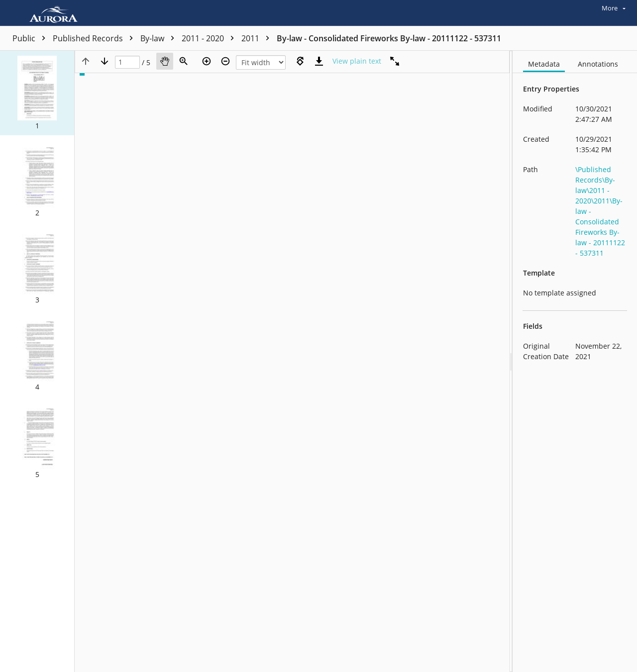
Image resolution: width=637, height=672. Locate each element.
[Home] (56, 13)
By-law (160, 38)
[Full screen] (395, 61)
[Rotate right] (300, 61)
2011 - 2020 (210, 38)
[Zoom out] (225, 61)
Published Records (95, 38)
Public (31, 38)
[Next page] (105, 61)
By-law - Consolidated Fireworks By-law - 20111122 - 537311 (389, 38)
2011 (258, 38)
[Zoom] (184, 61)
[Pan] (165, 61)
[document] (575, 361)
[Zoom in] (207, 61)
